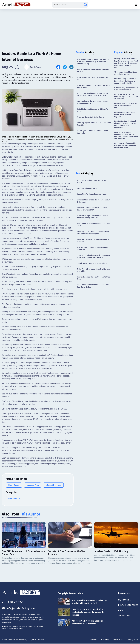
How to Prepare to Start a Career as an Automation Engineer (125, 114)
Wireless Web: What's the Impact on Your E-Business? (93, 201)
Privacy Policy (133, 640)
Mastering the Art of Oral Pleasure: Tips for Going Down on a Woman (126, 97)
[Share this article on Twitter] (65, 67)
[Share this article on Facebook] (58, 67)
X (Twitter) (105, 640)
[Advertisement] (70, 28)
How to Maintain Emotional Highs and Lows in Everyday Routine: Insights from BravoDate (125, 124)
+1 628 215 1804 (13, 602)
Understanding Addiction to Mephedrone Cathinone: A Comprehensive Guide (125, 81)
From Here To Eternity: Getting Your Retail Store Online (94, 86)
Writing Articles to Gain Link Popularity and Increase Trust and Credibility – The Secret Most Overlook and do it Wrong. (126, 63)
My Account (124, 600)
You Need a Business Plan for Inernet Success (92, 182)
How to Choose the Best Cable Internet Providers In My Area (93, 102)
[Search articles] (86, 5)
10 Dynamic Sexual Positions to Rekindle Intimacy (125, 73)
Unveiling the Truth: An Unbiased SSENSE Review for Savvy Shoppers (93, 233)
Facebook (93, 640)
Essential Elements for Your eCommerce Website (93, 241)
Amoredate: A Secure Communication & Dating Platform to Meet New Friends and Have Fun (126, 136)
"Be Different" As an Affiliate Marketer (92, 263)
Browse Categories (128, 605)
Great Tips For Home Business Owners (92, 194)
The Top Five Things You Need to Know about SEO (92, 249)
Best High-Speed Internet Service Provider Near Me (94, 124)
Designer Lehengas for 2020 (88, 188)
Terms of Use (118, 640)
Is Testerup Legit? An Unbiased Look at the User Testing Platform (93, 217)
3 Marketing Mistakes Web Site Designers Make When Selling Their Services (93, 256)
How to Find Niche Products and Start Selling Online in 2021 (92, 209)
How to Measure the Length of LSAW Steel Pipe (94, 278)
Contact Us (124, 615)
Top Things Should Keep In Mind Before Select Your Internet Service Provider (93, 94)
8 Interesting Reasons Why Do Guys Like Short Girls (126, 89)
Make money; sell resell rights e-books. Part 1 (93, 79)
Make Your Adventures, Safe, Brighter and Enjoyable (94, 270)
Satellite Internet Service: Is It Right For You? (93, 110)
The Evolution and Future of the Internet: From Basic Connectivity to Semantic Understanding (93, 62)
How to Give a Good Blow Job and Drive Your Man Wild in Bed (126, 106)
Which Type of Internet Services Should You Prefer (93, 132)
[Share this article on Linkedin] (71, 67)
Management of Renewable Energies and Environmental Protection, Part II (125, 145)
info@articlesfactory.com (18, 608)
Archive (122, 610)
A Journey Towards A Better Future (91, 117)
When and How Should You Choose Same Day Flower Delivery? (93, 286)
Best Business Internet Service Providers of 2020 (93, 71)
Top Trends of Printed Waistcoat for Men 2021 (94, 225)
